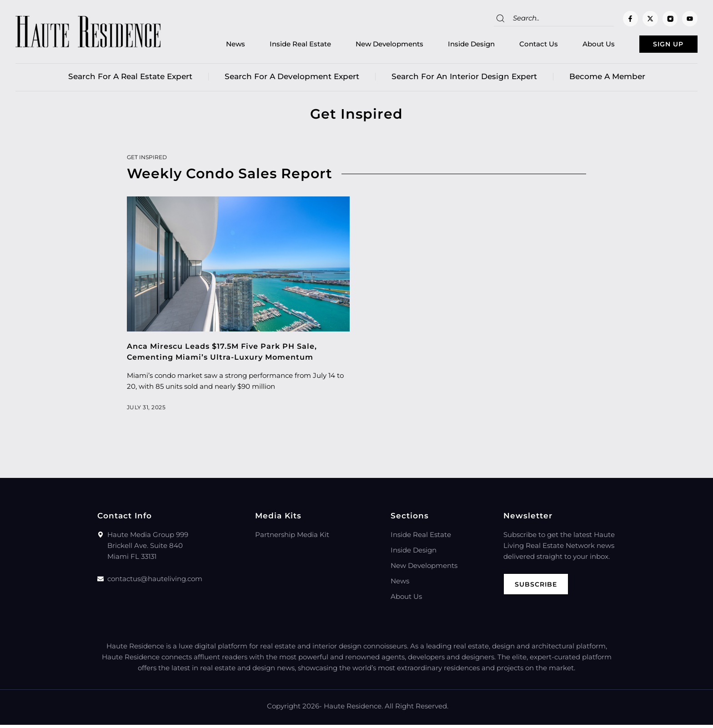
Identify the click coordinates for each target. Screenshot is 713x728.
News (216, 46)
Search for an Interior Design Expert (464, 80)
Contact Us (520, 46)
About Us (580, 46)
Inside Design (452, 46)
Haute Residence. (353, 709)
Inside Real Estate (281, 46)
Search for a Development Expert (292, 80)
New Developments (370, 46)
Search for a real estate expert (130, 80)
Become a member (607, 80)
